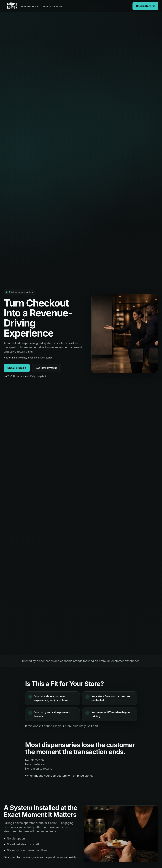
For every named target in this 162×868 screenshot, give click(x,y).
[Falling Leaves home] (33, 6)
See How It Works (46, 368)
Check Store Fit (145, 6)
